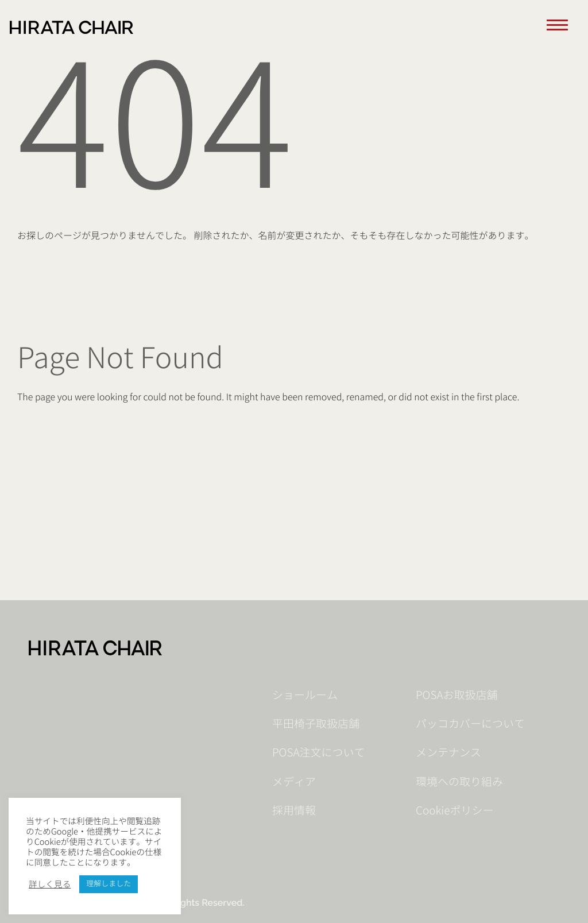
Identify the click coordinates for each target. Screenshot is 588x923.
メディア (294, 782)
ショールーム (305, 696)
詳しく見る (50, 885)
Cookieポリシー (454, 811)
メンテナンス (448, 753)
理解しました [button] (109, 884)
